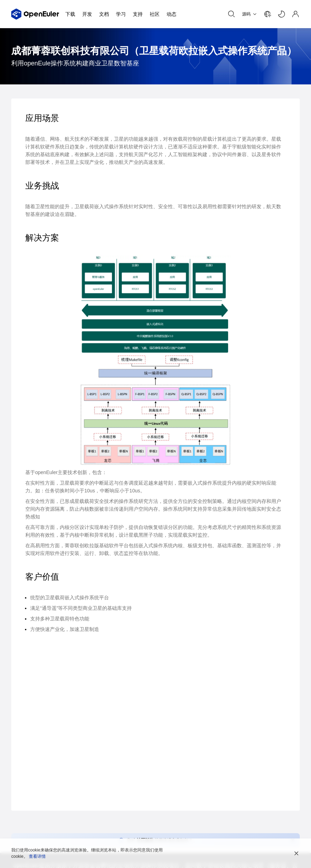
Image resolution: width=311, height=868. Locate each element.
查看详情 (37, 856)
